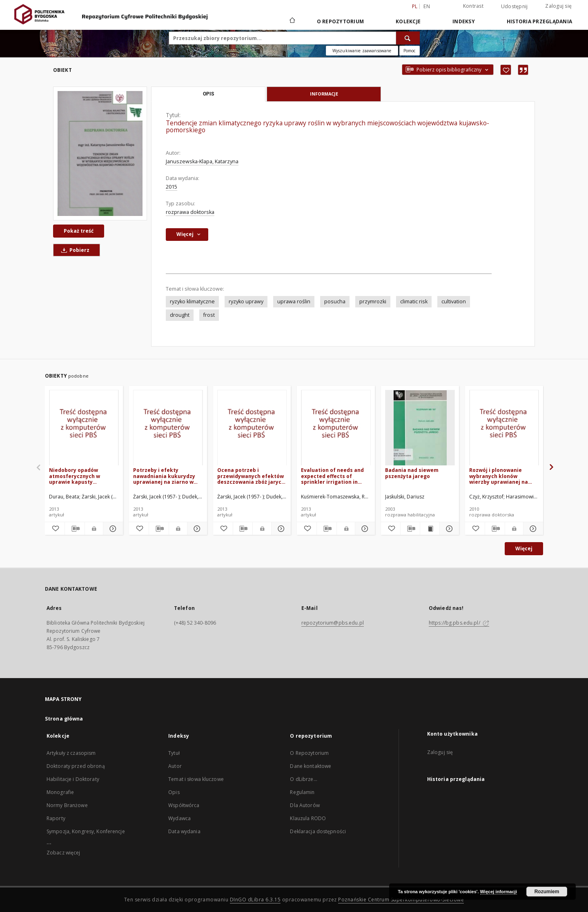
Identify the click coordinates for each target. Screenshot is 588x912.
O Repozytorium (309, 753)
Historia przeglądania (539, 21)
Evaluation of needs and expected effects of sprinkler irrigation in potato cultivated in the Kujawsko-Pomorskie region (332, 476)
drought (180, 315)
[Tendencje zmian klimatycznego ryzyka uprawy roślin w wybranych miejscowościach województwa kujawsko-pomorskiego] (100, 153)
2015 (171, 187)
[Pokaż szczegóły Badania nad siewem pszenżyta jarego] (448, 529)
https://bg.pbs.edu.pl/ (459, 623)
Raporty (56, 818)
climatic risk (414, 301)
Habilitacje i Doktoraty (73, 779)
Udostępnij (514, 7)
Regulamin (302, 792)
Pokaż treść (79, 231)
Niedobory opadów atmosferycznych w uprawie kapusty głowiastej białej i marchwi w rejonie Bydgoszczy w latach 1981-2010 (83, 476)
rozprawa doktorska (190, 212)
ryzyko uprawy (246, 301)
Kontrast (473, 6)
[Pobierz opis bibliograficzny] (75, 529)
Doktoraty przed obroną (76, 766)
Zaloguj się (558, 6)
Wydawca (179, 818)
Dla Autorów (305, 805)
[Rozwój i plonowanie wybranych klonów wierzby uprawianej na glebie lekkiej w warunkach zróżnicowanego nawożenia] (504, 428)
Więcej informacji (499, 892)
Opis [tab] (208, 94)
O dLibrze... (303, 779)
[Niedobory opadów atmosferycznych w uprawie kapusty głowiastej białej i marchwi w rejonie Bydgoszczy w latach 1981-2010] (84, 428)
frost (209, 315)
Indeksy (464, 21)
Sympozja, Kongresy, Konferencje (86, 831)
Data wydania (184, 831)
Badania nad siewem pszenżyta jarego (412, 473)
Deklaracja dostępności (318, 831)
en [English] (427, 6)
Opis (174, 792)
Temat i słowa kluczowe (196, 779)
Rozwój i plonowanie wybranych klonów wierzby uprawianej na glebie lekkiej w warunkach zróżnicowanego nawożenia (499, 476)
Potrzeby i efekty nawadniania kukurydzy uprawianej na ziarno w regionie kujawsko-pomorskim (164, 476)
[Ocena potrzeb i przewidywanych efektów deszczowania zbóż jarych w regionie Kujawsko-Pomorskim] (252, 428)
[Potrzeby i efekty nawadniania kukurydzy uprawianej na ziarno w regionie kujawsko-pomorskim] (168, 428)
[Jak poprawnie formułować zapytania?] (410, 51)
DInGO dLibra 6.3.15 (255, 900)
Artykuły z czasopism (71, 753)
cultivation (454, 301)
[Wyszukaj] (408, 38)
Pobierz (74, 250)
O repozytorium (341, 21)
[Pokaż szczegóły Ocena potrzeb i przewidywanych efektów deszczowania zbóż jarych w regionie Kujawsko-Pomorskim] (280, 529)
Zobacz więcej (63, 853)
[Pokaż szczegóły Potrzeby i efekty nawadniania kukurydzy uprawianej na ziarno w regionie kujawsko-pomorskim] (196, 529)
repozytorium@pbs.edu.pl (333, 623)
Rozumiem (547, 892)
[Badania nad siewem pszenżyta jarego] (420, 428)
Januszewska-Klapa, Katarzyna (202, 161)
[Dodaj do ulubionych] (506, 70)
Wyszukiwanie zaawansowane (362, 51)
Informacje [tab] (324, 94)
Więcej (524, 548)
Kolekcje (408, 21)
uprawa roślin (294, 301)
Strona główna (64, 719)
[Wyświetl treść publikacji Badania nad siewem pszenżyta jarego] (430, 529)
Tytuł (174, 753)
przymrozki (373, 301)
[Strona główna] (292, 21)
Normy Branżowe (67, 805)
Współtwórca (184, 805)
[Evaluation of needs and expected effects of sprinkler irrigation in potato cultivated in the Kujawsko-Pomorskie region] (336, 428)
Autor (175, 766)
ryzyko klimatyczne (192, 301)
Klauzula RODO (308, 818)
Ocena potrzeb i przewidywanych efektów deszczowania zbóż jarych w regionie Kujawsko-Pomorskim (251, 476)
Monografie (60, 792)
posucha (335, 301)
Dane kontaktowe (311, 766)
